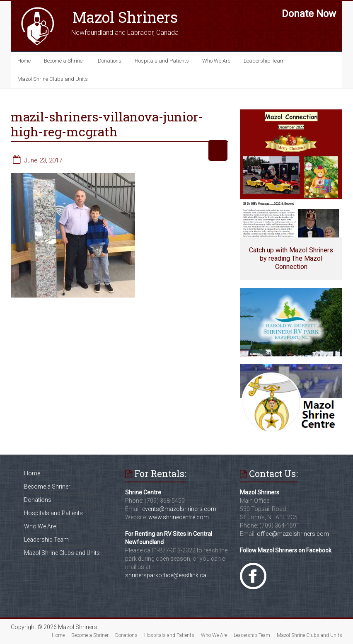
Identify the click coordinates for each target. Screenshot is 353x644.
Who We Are (216, 61)
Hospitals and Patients (162, 61)
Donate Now (309, 14)
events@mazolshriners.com (179, 509)
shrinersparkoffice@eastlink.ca (166, 575)
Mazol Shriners (125, 17)
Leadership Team (264, 61)
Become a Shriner (64, 61)
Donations (110, 61)
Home (24, 61)
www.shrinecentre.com (179, 517)
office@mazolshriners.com (293, 534)
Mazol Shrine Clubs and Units (53, 79)
